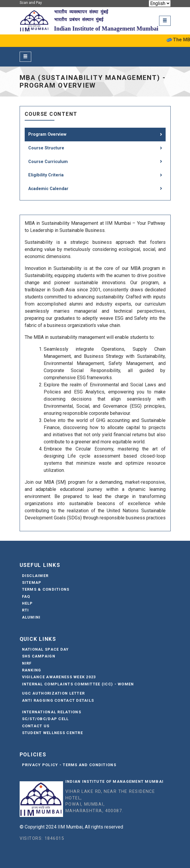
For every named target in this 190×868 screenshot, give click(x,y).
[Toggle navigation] (165, 21)
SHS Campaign (39, 656)
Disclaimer (35, 576)
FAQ (26, 596)
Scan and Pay (31, 3)
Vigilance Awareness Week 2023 (59, 677)
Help (28, 603)
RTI (26, 610)
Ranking (32, 670)
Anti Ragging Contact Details (58, 700)
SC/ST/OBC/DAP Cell (45, 719)
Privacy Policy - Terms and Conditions (69, 765)
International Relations (52, 712)
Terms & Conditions (46, 589)
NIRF (27, 663)
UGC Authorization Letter (54, 693)
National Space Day (45, 649)
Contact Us (36, 726)
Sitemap (32, 582)
